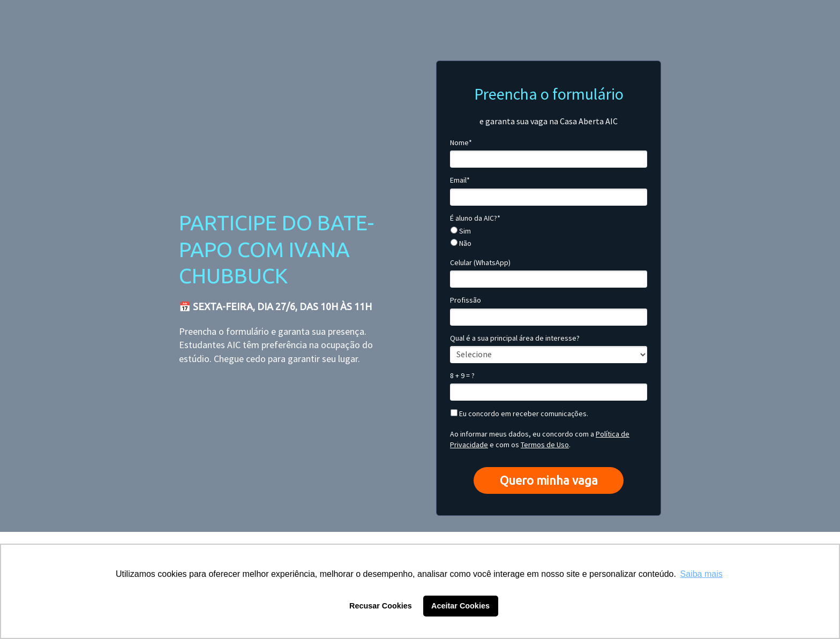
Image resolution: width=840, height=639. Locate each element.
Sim (461, 231)
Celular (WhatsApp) (480, 263)
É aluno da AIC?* (475, 218)
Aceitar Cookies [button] (460, 606)
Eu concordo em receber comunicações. (519, 414)
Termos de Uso (545, 445)
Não (461, 243)
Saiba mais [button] (702, 574)
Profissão (466, 300)
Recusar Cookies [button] (381, 606)
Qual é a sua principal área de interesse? (515, 338)
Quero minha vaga (549, 480)
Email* (460, 180)
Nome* (461, 143)
